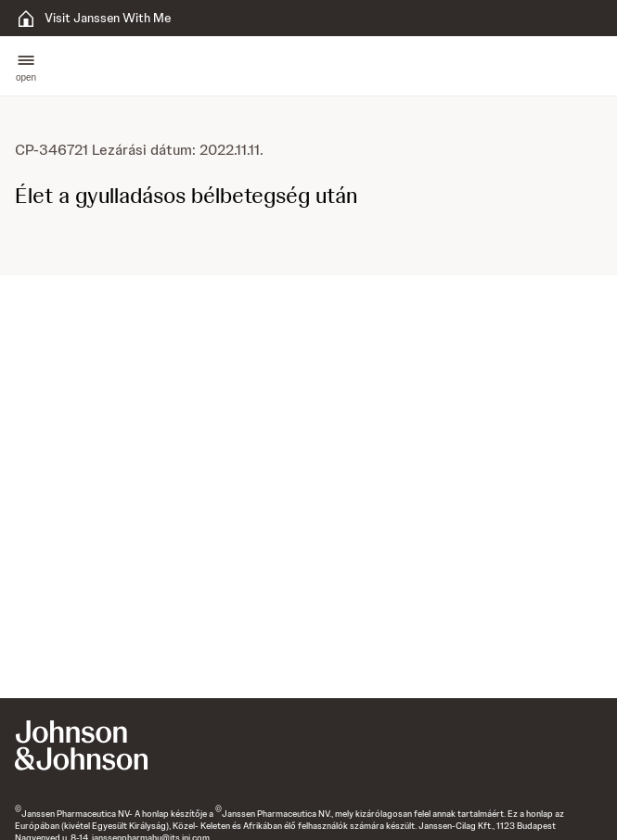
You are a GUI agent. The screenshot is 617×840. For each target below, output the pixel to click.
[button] (26, 66)
